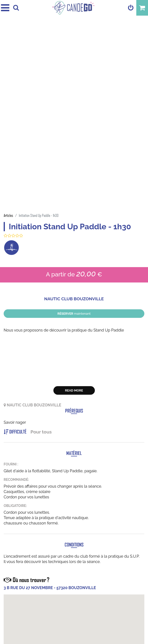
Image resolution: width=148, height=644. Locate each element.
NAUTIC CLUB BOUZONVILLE (74, 299)
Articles (8, 215)
